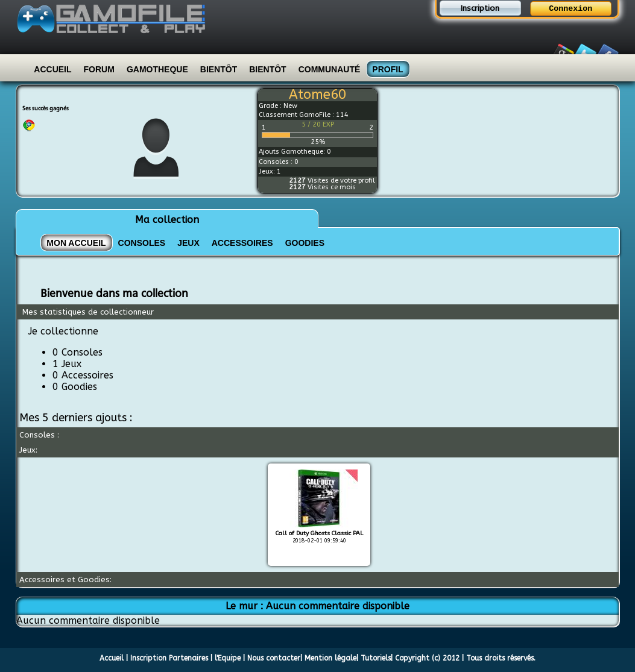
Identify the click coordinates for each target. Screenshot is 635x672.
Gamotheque (157, 69)
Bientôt (219, 69)
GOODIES (305, 243)
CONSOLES (142, 243)
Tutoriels (376, 658)
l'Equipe (228, 658)
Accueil (52, 69)
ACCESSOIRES (242, 243)
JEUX (188, 243)
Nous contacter (274, 658)
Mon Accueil (76, 243)
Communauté (330, 69)
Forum (99, 69)
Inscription (480, 8)
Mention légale (330, 658)
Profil (387, 69)
